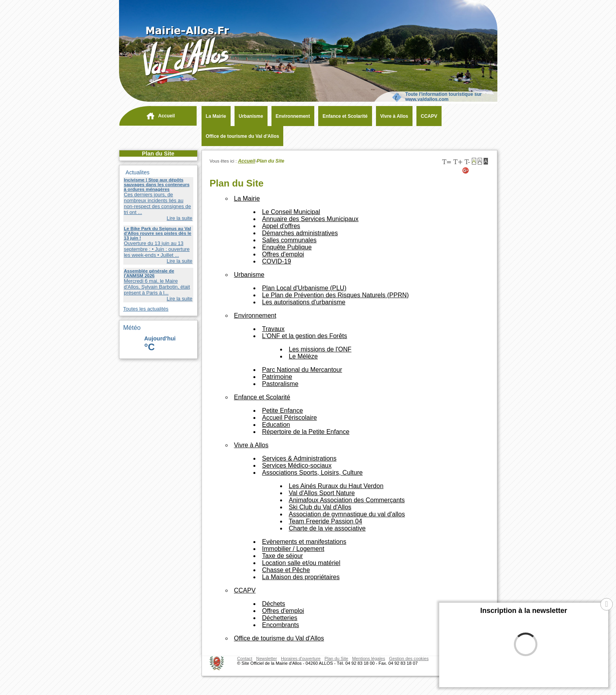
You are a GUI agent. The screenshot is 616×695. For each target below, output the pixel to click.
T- (467, 162)
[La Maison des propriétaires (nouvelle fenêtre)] (301, 577)
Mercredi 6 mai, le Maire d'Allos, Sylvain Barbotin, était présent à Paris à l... (157, 287)
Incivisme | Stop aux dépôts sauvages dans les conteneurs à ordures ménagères (157, 185)
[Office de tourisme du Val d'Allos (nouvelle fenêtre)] (241, 136)
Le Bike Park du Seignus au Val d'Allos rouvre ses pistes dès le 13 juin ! (158, 233)
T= (447, 162)
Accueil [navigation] (167, 116)
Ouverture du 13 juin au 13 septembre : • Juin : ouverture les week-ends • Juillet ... (157, 249)
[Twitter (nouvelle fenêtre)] (475, 170)
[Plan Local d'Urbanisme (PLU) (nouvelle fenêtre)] (304, 288)
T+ (458, 162)
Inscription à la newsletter (523, 611)
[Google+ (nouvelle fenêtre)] (466, 170)
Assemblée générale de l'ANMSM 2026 (149, 273)
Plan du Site (158, 154)
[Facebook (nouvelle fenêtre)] (485, 170)
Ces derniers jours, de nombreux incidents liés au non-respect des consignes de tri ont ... (157, 203)
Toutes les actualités (146, 309)
